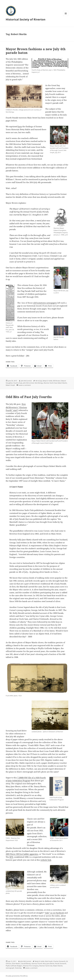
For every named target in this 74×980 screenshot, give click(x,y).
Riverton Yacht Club (50, 383)
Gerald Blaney (26, 964)
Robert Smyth (10, 385)
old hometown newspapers (45, 303)
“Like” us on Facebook (54, 913)
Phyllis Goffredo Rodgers (14, 966)
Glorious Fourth (37, 964)
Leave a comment (25, 385)
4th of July (39, 381)
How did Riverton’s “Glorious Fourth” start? (16, 407)
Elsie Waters (16, 964)
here (20, 126)
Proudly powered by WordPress (17, 976)
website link (46, 860)
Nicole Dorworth (61, 964)
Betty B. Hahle (48, 381)
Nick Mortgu (39, 383)
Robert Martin (62, 383)
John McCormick (26, 381)
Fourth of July (18, 383)
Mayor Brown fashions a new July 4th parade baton (36, 51)
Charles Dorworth (59, 961)
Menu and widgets (66, 16)
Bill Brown (57, 381)
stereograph (10, 968)
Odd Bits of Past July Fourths (29, 397)
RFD (11, 857)
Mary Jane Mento (49, 964)
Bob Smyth (49, 961)
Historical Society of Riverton (26, 19)
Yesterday (18, 968)
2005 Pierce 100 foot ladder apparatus (22, 854)
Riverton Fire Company (31, 966)
